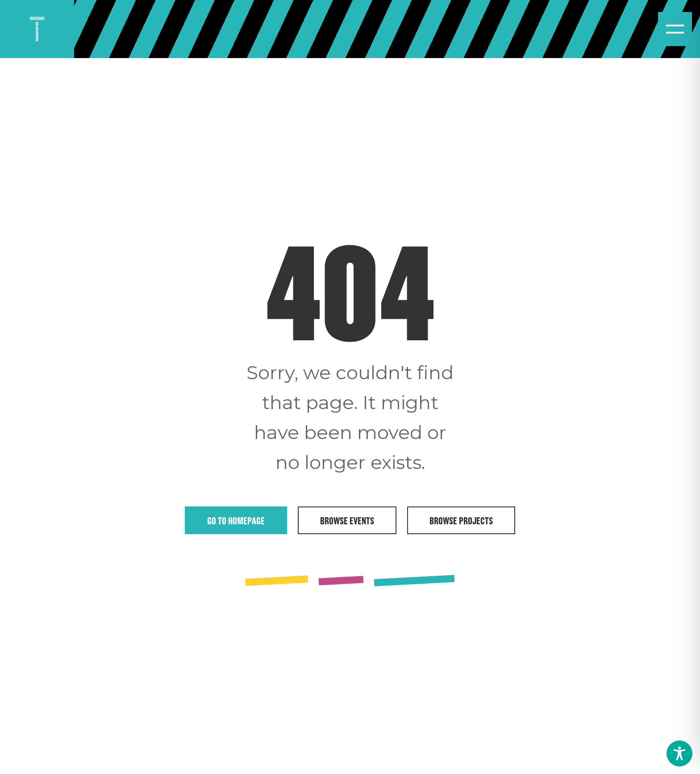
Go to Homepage (236, 520)
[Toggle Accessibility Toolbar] (679, 753)
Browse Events (347, 520)
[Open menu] (675, 29)
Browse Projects (461, 520)
